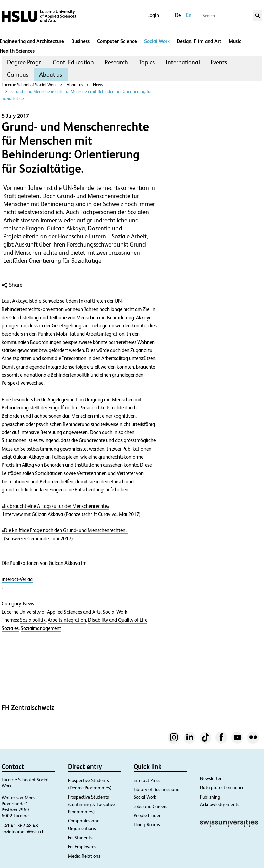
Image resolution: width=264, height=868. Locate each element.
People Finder (147, 815)
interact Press (147, 780)
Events (219, 62)
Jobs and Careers (151, 806)
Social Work (157, 41)
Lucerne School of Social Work (29, 85)
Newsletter (211, 778)
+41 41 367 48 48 (20, 826)
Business (81, 41)
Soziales (10, 628)
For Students (80, 838)
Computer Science (117, 41)
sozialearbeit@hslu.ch (23, 832)
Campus (18, 74)
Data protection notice (222, 787)
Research (116, 62)
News (98, 85)
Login (153, 15)
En (189, 15)
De (178, 15)
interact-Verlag (17, 579)
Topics (147, 62)
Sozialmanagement (41, 628)
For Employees (82, 847)
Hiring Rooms (147, 824)
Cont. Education (73, 62)
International (183, 62)
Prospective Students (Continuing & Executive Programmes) (91, 804)
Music (235, 41)
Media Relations (84, 856)
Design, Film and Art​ (199, 41)
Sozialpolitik (33, 620)
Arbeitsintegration (67, 620)
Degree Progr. (24, 62)
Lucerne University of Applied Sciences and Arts (51, 612)
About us (51, 74)
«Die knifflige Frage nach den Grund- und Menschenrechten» (65, 530)
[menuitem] (24, 62)
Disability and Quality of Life (118, 620)
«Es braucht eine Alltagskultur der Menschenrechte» (56, 506)
